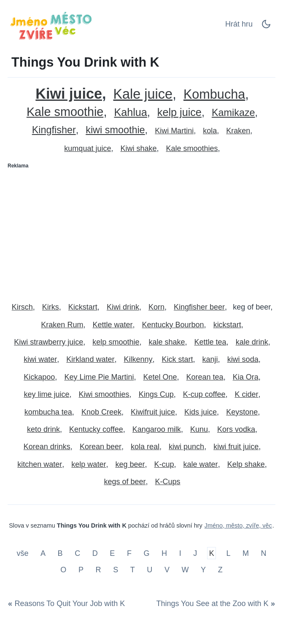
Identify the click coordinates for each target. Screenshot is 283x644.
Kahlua (130, 112)
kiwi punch (186, 447)
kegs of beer (125, 482)
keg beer (130, 464)
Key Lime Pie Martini (99, 377)
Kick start (178, 359)
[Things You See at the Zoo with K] (214, 604)
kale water (201, 464)
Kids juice (201, 412)
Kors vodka (236, 429)
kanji (210, 359)
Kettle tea (210, 342)
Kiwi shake (138, 148)
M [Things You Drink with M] (246, 553)
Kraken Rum (62, 325)
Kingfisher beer (199, 307)
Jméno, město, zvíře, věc (238, 525)
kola (210, 131)
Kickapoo (39, 377)
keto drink (43, 429)
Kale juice (143, 94)
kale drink (252, 342)
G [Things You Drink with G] (146, 553)
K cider (246, 394)
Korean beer (101, 447)
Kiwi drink (123, 307)
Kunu (199, 429)
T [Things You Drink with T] (133, 570)
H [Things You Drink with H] (164, 553)
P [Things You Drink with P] (81, 570)
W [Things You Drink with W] (185, 570)
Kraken (238, 131)
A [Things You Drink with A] (43, 553)
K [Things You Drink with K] (212, 553)
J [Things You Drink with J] (195, 553)
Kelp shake (246, 464)
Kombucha (214, 94)
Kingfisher (54, 130)
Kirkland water (90, 359)
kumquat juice (88, 148)
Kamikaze (233, 113)
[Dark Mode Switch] (266, 27)
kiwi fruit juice (236, 447)
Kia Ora (246, 377)
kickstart (227, 325)
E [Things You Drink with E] (112, 553)
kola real (145, 447)
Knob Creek (101, 412)
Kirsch (22, 307)
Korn (156, 307)
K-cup (164, 464)
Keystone (242, 412)
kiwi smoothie (115, 130)
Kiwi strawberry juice (49, 342)
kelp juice (179, 112)
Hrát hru (239, 24)
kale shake (167, 342)
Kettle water (112, 325)
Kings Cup (156, 394)
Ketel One (160, 377)
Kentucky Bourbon (173, 325)
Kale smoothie (65, 112)
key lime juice (46, 394)
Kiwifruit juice (153, 412)
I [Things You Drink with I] (180, 553)
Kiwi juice (69, 94)
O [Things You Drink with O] (63, 570)
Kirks (51, 307)
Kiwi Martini (174, 131)
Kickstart (83, 307)
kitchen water (40, 464)
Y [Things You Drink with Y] (203, 570)
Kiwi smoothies (104, 394)
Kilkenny (138, 359)
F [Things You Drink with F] (129, 553)
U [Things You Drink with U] (150, 570)
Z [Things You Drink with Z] (220, 570)
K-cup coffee (204, 394)
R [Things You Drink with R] (98, 570)
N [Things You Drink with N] (264, 553)
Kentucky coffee (96, 429)
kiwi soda (243, 359)
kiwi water (40, 359)
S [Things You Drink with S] (116, 570)
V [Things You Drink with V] (167, 570)
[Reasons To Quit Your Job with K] (68, 604)
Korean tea (205, 377)
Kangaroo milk (157, 429)
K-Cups (168, 482)
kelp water (89, 464)
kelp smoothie (116, 342)
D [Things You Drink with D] (95, 553)
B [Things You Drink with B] (60, 553)
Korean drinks (47, 447)
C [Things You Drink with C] (77, 553)
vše (23, 553)
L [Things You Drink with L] (228, 553)
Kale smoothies (192, 148)
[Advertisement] (141, 232)
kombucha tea (48, 412)
